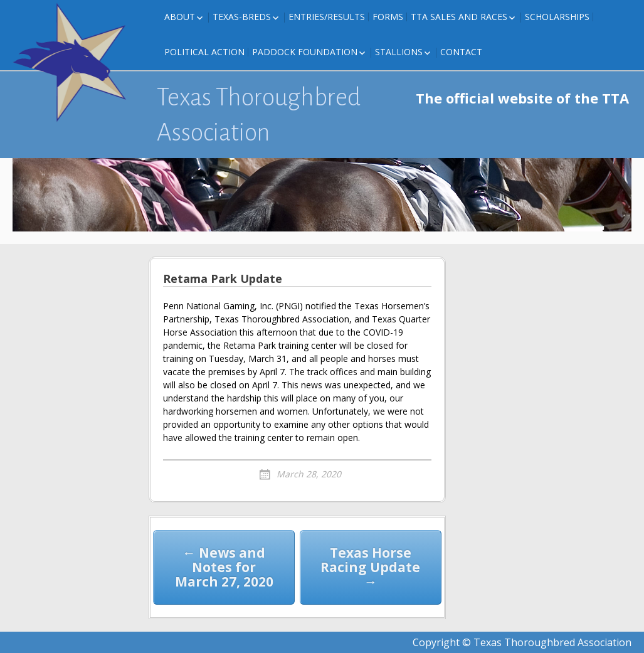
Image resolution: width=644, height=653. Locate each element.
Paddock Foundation (305, 52)
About (180, 17)
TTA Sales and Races (459, 17)
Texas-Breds (242, 17)
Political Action (204, 52)
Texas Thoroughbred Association (259, 115)
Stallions (399, 52)
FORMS (388, 17)
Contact (461, 52)
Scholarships (557, 17)
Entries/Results (327, 17)
